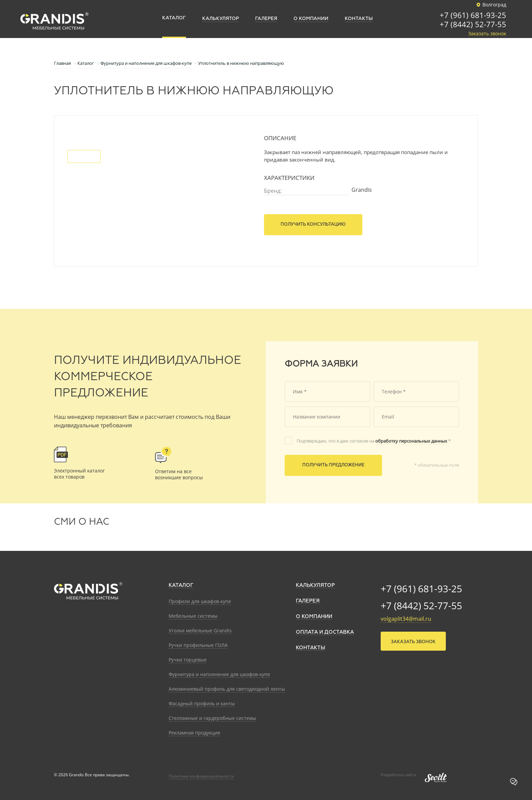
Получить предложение (333, 465)
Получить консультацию (313, 225)
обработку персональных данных (411, 441)
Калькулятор (315, 585)
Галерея (308, 601)
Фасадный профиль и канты (202, 703)
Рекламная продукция (194, 733)
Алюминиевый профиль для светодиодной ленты (227, 689)
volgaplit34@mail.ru (406, 619)
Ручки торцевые (188, 660)
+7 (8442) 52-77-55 (473, 25)
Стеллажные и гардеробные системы (212, 718)
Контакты (311, 648)
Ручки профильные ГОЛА (198, 645)
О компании (314, 617)
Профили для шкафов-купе (200, 601)
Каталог (181, 585)
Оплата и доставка (325, 632)
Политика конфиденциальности (201, 776)
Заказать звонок (487, 34)
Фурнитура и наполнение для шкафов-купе (219, 674)
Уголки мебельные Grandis (200, 630)
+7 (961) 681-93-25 (473, 16)
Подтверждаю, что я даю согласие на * (374, 441)
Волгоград (490, 5)
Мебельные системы (193, 616)
